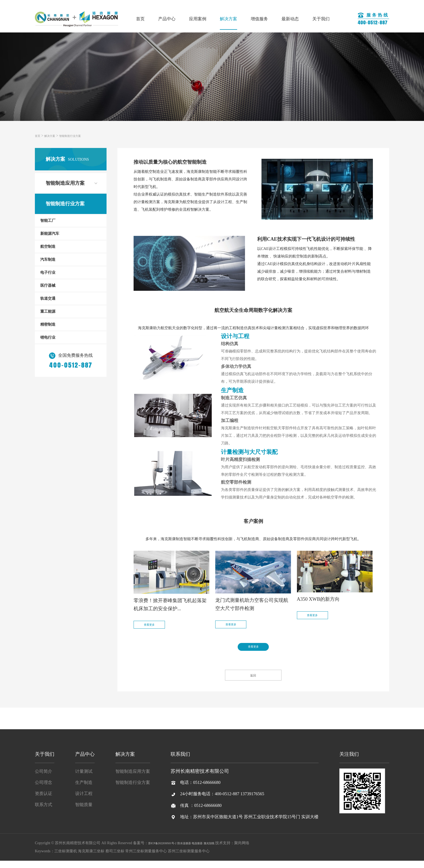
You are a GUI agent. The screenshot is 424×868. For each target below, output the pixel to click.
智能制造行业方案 (81, 136)
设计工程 (84, 801)
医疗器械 (48, 286)
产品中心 (167, 19)
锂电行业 (48, 337)
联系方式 (44, 812)
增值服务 (259, 19)
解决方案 (228, 19)
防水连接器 (198, 850)
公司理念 (44, 790)
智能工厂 (48, 221)
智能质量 (84, 812)
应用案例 (198, 19)
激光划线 (232, 850)
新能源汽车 (50, 234)
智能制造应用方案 (65, 183)
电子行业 (48, 273)
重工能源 (48, 311)
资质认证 (44, 801)
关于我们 (321, 19)
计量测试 (84, 779)
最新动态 (290, 19)
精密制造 (48, 324)
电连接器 (216, 850)
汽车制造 (48, 260)
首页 (140, 19)
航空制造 (48, 247)
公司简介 (44, 779)
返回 (253, 680)
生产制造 (84, 790)
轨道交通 (48, 298)
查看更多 (155, 628)
